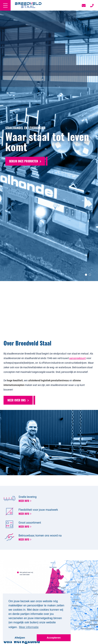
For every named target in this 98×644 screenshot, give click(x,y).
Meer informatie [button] (29, 627)
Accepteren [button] (54, 638)
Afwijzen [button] (20, 638)
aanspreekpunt (78, 358)
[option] (49, 172)
